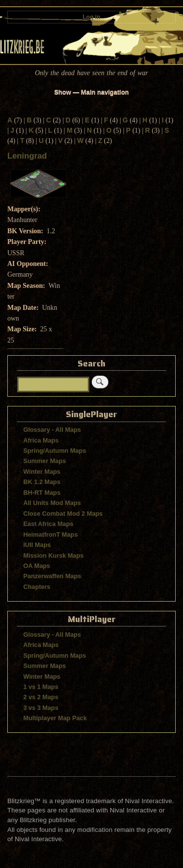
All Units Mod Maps (52, 503)
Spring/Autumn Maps (55, 451)
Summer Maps (45, 461)
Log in (92, 17)
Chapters (37, 587)
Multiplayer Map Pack (55, 718)
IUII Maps (37, 545)
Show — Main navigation (91, 92)
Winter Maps (42, 472)
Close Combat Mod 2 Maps (63, 514)
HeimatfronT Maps (51, 535)
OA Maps (37, 566)
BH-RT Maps (42, 493)
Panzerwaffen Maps (52, 576)
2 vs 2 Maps (41, 697)
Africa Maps (41, 440)
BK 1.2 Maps (42, 482)
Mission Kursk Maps (54, 555)
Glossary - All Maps (52, 430)
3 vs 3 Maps (41, 708)
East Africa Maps (49, 524)
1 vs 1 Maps (41, 687)
